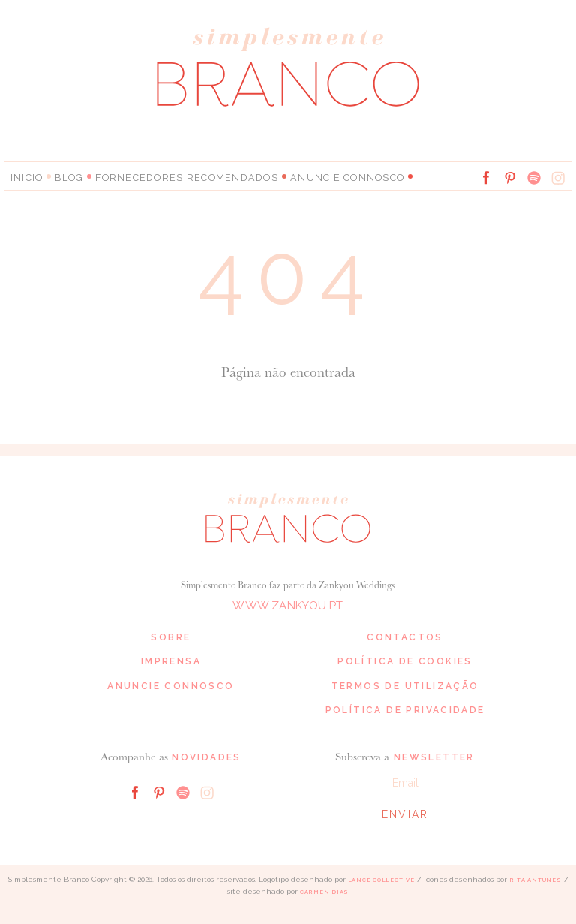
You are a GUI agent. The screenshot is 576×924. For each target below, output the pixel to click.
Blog (69, 177)
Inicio (27, 177)
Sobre (171, 637)
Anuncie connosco (325, 177)
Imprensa (171, 661)
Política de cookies (405, 661)
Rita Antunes (535, 880)
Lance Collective (381, 880)
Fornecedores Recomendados (177, 177)
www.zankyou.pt (288, 605)
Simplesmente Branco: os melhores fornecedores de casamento (288, 66)
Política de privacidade (405, 710)
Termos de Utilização (405, 685)
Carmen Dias (324, 892)
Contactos (405, 637)
